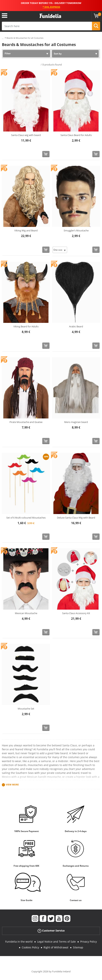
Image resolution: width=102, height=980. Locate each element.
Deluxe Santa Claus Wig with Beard (76, 518)
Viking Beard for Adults (26, 326)
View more (12, 785)
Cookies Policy (30, 947)
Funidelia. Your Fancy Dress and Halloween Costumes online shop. (50, 16)
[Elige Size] (60, 250)
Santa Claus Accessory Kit (76, 613)
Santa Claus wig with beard (26, 135)
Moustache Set (26, 709)
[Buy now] (46, 154)
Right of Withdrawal (56, 947)
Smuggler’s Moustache (76, 230)
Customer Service (51, 931)
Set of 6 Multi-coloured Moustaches (26, 518)
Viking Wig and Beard (26, 230)
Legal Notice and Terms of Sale (56, 942)
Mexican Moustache (26, 613)
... (3, 38)
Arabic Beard (76, 326)
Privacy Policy (89, 942)
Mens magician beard (76, 422)
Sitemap (78, 947)
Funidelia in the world (19, 942)
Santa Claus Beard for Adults (76, 135)
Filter (8, 53)
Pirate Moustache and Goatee (26, 422)
